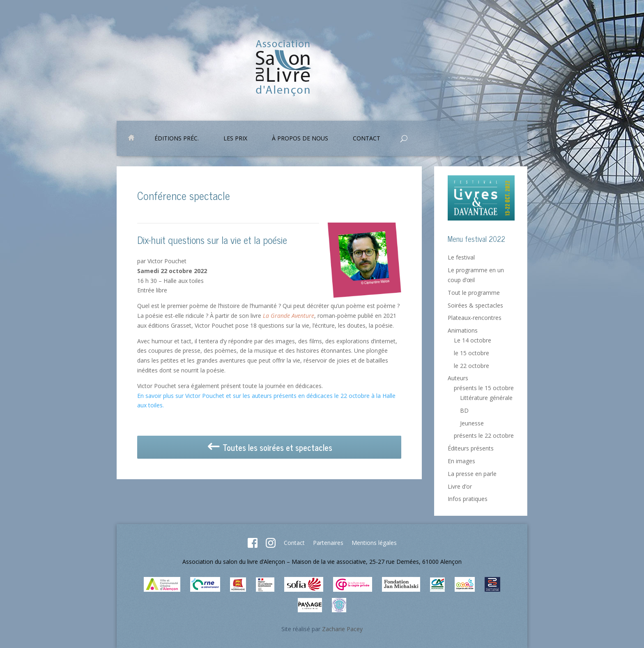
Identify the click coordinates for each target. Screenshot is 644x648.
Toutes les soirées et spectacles (269, 447)
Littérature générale (486, 398)
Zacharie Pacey (342, 629)
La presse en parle (472, 474)
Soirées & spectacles (475, 305)
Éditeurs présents (471, 448)
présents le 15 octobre (484, 388)
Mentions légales (374, 543)
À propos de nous (300, 139)
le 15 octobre (471, 353)
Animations (463, 330)
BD (464, 410)
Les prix (235, 139)
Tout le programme (474, 293)
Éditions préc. (177, 139)
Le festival (461, 257)
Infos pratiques (468, 499)
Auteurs (458, 378)
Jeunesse (472, 423)
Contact (367, 139)
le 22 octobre (471, 366)
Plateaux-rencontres (475, 318)
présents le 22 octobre (484, 435)
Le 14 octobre (473, 340)
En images (461, 461)
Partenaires (328, 543)
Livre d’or (460, 486)
